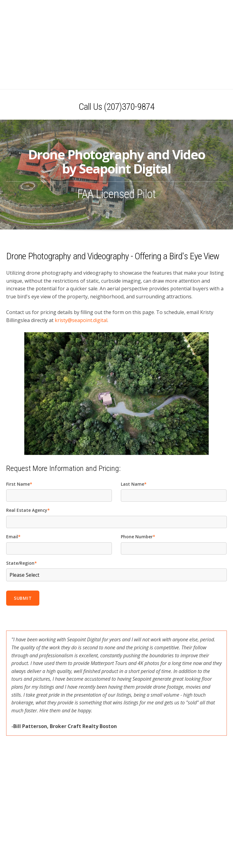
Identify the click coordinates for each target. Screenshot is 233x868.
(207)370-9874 (129, 52)
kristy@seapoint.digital (81, 265)
